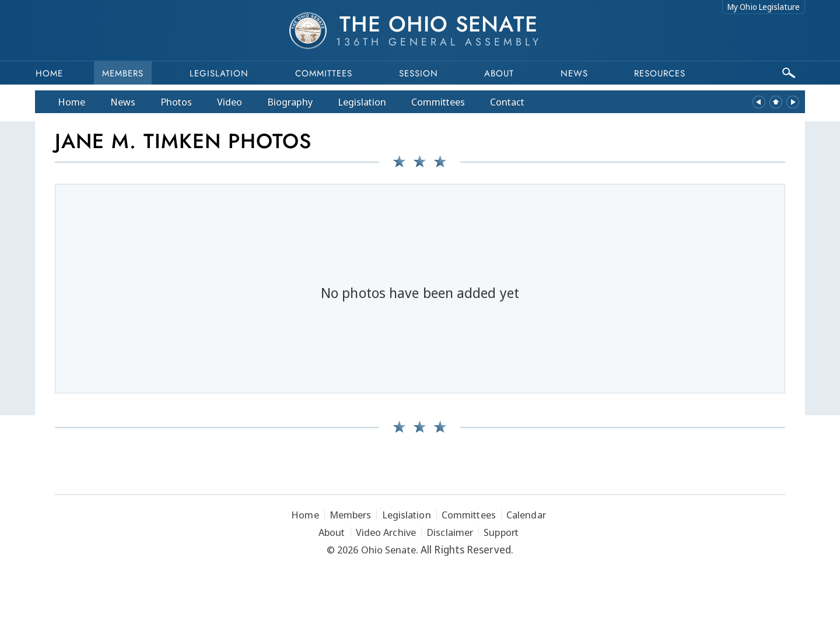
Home (49, 73)
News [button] (574, 73)
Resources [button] (660, 73)
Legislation (219, 73)
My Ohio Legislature (764, 7)
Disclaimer (450, 532)
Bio (290, 102)
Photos (176, 102)
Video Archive (386, 532)
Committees (324, 73)
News (123, 102)
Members (123, 73)
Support (501, 532)
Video (230, 102)
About (499, 73)
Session (419, 73)
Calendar (526, 515)
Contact (507, 102)
